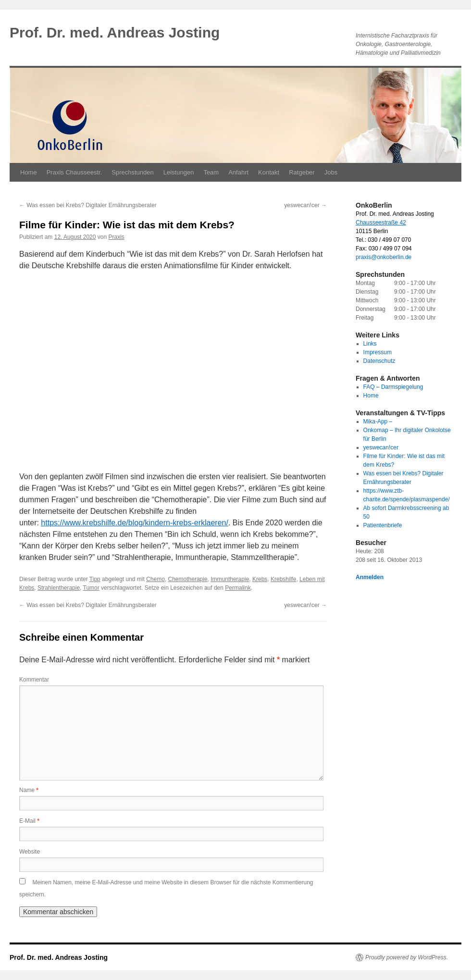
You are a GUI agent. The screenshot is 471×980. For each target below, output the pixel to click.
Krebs (260, 579)
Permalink (238, 588)
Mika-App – (378, 422)
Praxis (117, 237)
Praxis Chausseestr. (74, 172)
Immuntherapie (230, 579)
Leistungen (179, 172)
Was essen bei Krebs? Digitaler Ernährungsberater (88, 205)
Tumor (91, 588)
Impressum (378, 352)
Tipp (95, 579)
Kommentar (34, 680)
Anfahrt (238, 172)
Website (30, 852)
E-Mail (29, 821)
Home (29, 172)
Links (370, 344)
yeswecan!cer (305, 205)
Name (29, 790)
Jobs (331, 172)
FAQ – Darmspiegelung (393, 387)
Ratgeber (302, 172)
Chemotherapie (188, 579)
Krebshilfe (283, 579)
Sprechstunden (132, 172)
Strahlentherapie (59, 588)
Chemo (155, 579)
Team (211, 172)
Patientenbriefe (383, 525)
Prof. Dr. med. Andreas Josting (115, 32)
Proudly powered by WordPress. (407, 957)
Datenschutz (379, 361)
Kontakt (269, 172)
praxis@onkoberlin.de (384, 257)
